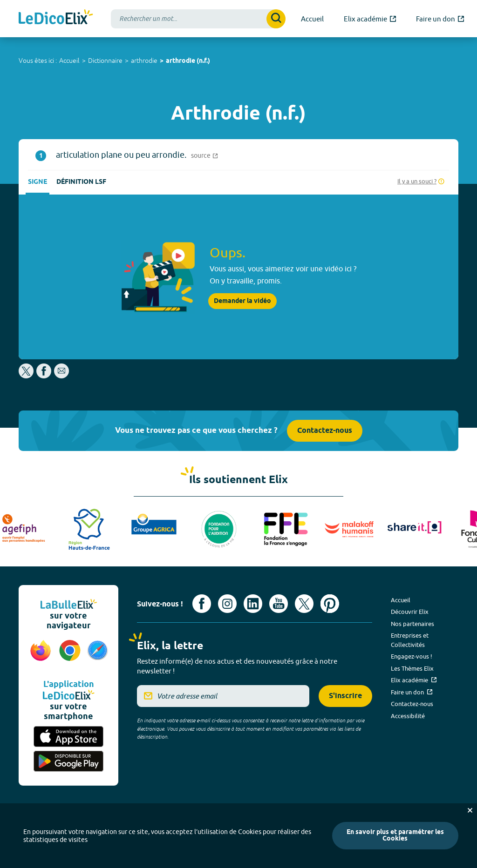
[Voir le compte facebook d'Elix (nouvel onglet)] (202, 604)
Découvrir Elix (410, 612)
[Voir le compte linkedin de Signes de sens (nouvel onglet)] (253, 604)
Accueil (69, 61)
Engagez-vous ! (412, 656)
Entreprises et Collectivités (410, 640)
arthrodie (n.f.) (188, 61)
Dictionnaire (105, 61)
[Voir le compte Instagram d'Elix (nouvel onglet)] (227, 604)
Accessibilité (408, 716)
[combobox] (198, 19)
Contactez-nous (325, 431)
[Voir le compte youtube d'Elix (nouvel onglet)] (279, 604)
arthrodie (144, 61)
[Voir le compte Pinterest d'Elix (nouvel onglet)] (330, 604)
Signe (37, 182)
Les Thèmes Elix (412, 668)
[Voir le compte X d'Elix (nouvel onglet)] (304, 604)
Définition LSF (81, 182)
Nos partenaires (412, 624)
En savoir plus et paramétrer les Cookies (395, 836)
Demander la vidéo (242, 301)
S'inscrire (345, 696)
